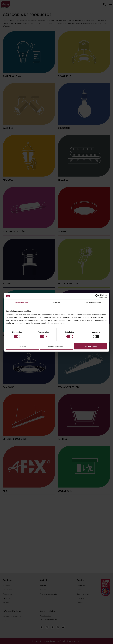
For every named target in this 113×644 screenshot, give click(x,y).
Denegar (22, 346)
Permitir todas (91, 346)
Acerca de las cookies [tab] (92, 303)
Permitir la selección (56, 346)
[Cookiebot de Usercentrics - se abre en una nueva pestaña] (97, 296)
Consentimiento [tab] (21, 303)
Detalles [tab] (56, 303)
